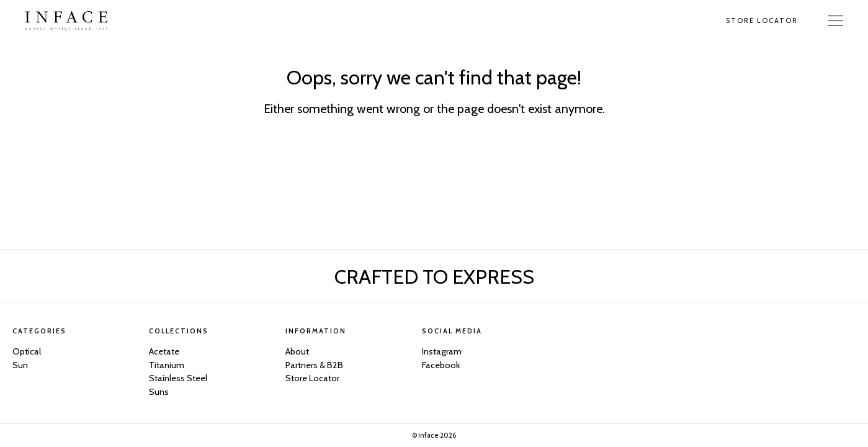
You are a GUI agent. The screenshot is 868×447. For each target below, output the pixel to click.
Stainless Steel (178, 378)
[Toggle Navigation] (835, 20)
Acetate (164, 351)
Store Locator (762, 20)
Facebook (441, 365)
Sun (20, 365)
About (297, 351)
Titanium (167, 365)
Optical (27, 351)
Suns (159, 392)
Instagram (442, 351)
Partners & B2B (314, 365)
